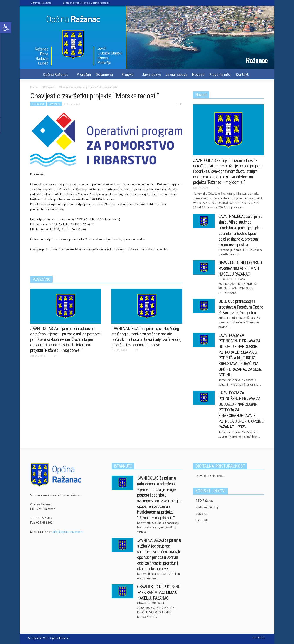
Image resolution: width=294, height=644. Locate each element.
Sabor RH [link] (202, 520)
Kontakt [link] (242, 74)
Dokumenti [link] (105, 76)
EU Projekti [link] (38, 104)
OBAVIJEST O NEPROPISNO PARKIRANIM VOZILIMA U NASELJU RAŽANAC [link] (240, 268)
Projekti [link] (128, 76)
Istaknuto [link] (55, 104)
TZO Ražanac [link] (204, 501)
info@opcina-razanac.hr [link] (68, 532)
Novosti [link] (198, 74)
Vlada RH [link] (202, 514)
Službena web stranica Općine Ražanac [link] (86, 3)
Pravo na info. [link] (220, 74)
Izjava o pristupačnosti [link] (210, 476)
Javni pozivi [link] (152, 74)
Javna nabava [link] (176, 74)
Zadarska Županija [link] (207, 507)
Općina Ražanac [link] (56, 76)
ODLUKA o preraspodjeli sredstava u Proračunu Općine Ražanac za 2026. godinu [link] (241, 307)
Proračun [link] (84, 74)
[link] (6, 27)
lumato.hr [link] (259, 637)
